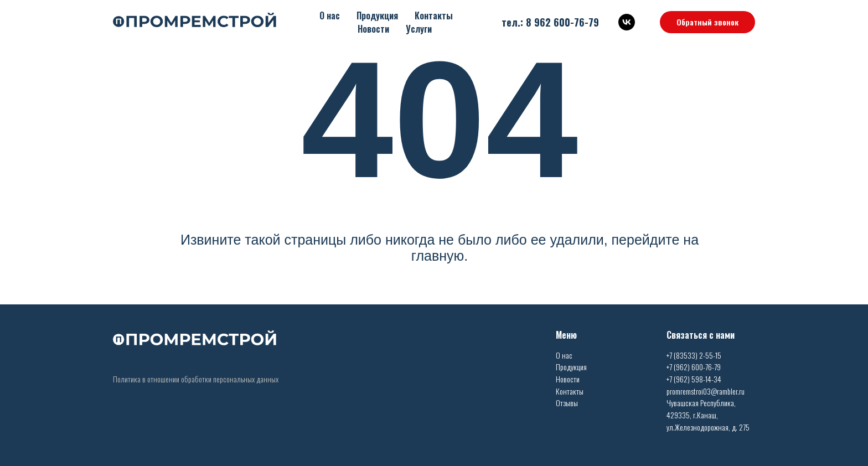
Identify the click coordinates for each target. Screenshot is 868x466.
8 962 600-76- (557, 22)
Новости (373, 29)
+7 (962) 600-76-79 (694, 367)
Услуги (419, 29)
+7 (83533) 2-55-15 (694, 355)
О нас (330, 15)
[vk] (627, 22)
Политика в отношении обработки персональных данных (196, 379)
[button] (707, 22)
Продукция (377, 15)
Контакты (434, 15)
